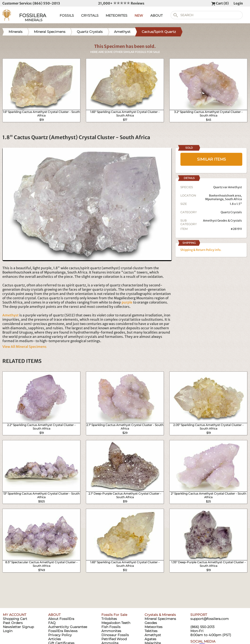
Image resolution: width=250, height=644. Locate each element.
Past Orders (13, 623)
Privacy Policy (60, 635)
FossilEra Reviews (63, 631)
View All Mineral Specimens (24, 347)
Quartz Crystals (231, 212)
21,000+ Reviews (121, 3)
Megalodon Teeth (116, 623)
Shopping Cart (15, 619)
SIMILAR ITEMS (211, 159)
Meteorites (154, 627)
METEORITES (117, 15)
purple (127, 302)
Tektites (151, 631)
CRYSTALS (90, 15)
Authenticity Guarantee (68, 627)
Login (238, 3)
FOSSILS (67, 15)
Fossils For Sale (114, 615)
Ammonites (111, 631)
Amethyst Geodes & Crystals (222, 221)
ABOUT (156, 15)
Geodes (151, 623)
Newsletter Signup (18, 627)
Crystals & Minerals (160, 615)
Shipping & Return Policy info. (201, 250)
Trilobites (109, 619)
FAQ (52, 623)
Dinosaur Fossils (115, 635)
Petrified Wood (114, 639)
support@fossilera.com (210, 619)
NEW (139, 15)
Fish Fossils (111, 627)
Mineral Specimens (160, 619)
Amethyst (10, 315)
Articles (55, 639)
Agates (150, 639)
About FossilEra (61, 619)
